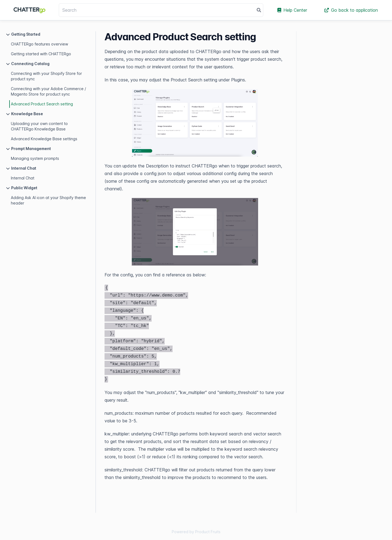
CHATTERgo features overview (39, 44)
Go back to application (351, 10)
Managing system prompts (35, 158)
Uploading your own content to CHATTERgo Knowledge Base (39, 126)
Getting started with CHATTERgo (41, 54)
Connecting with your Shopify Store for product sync (46, 76)
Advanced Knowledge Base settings (44, 139)
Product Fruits (208, 532)
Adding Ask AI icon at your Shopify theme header (48, 200)
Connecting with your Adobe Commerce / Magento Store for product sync (48, 91)
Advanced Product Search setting (42, 104)
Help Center (292, 10)
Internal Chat (23, 178)
